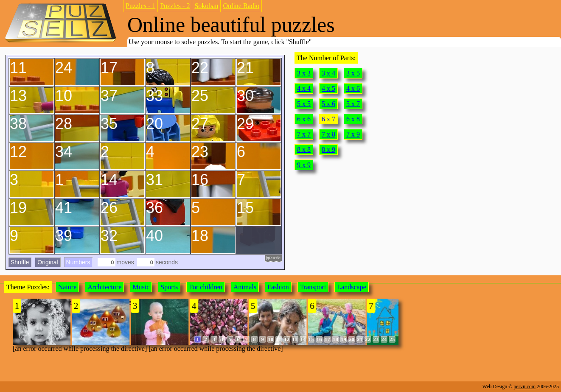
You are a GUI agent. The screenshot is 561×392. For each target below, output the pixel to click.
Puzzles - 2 (175, 6)
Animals (245, 287)
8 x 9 (328, 150)
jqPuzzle (273, 258)
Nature (67, 287)
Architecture (104, 287)
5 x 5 (304, 104)
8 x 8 (304, 150)
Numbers (78, 262)
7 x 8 (328, 134)
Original (48, 262)
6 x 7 (328, 119)
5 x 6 (328, 104)
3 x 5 (353, 73)
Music (141, 287)
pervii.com (525, 386)
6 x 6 (304, 119)
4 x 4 (304, 88)
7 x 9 (353, 134)
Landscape (351, 287)
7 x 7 (304, 134)
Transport (313, 287)
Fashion (278, 287)
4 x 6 (353, 88)
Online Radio (241, 6)
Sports (169, 287)
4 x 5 (328, 88)
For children (206, 287)
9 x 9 (304, 165)
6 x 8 (353, 119)
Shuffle (20, 262)
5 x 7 (353, 104)
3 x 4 (328, 73)
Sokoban (206, 6)
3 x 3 (304, 73)
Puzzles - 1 (140, 6)
